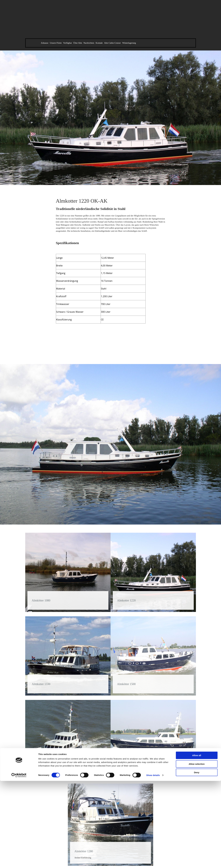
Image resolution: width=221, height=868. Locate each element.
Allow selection (197, 619)
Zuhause (45, 43)
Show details (153, 630)
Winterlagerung (129, 43)
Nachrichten (89, 43)
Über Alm (78, 43)
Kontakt (99, 43)
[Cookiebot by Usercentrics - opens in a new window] (19, 630)
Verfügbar (68, 43)
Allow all (197, 610)
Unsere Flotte (56, 43)
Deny (197, 627)
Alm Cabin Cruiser (112, 43)
